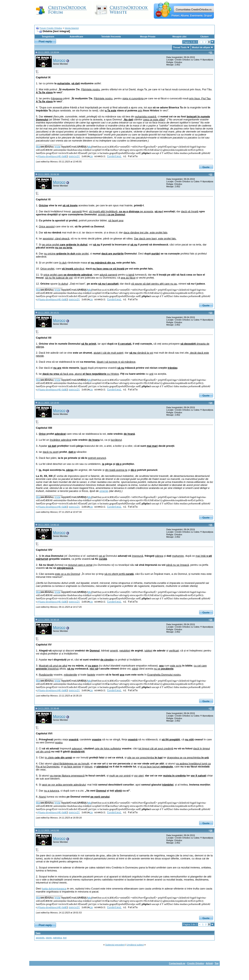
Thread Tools (180, 47)
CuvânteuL (114, 156)
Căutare (204, 37)
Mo (38, 147)
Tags (38, 933)
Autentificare (76, 37)
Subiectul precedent (115, 945)
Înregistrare (48, 37)
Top (217, 963)
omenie (104, 491)
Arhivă (209, 963)
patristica (57, 938)
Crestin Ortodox (196, 963)
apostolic (40, 938)
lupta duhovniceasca (54, 889)
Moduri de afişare (201, 47)
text (65, 938)
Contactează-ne (177, 963)
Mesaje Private (148, 37)
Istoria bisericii (72, 28)
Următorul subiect (135, 945)
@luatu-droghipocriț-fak (52, 156)
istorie (49, 938)
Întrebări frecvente (111, 37)
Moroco (59, 60)
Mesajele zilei (179, 37)
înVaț (58, 147)
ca (91, 156)
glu (89, 147)
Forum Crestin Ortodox (51, 28)
